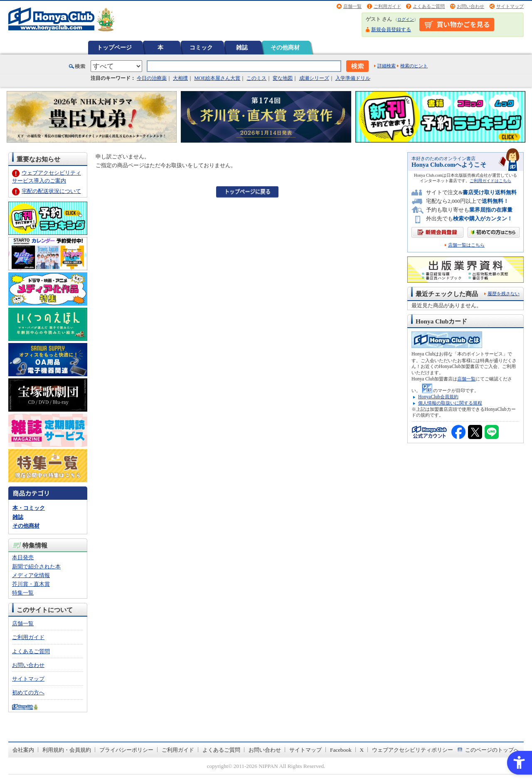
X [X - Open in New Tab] (362, 750)
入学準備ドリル (353, 78)
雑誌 (242, 47)
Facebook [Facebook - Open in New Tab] (341, 750)
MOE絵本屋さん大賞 (217, 78)
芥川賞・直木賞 (31, 584)
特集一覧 (23, 593)
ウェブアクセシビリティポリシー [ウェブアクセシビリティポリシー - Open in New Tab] (413, 750)
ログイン (406, 19)
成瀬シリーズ (314, 78)
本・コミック (29, 508)
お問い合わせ (470, 6)
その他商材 (285, 47)
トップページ (114, 47)
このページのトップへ (492, 750)
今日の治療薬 (152, 78)
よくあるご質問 (429, 6)
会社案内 (23, 750)
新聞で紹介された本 (36, 566)
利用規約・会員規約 (67, 750)
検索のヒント (414, 66)
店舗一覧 (352, 6)
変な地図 (283, 78)
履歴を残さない (504, 294)
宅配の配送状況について (51, 191)
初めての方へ (28, 692)
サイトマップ (510, 6)
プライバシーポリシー (126, 750)
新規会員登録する (391, 30)
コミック (201, 47)
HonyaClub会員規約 (438, 397)
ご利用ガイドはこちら (490, 181)
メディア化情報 (31, 575)
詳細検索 (387, 66)
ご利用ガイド (387, 6)
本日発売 (23, 557)
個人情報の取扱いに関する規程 (450, 403)
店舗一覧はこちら (466, 245)
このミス (256, 78)
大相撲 (180, 78)
